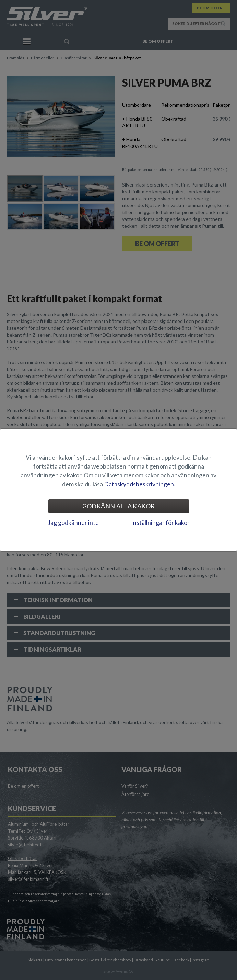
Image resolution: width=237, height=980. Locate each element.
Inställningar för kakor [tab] (160, 522)
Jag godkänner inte (73, 522)
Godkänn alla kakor (118, 506)
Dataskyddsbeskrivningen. (140, 484)
